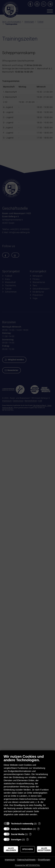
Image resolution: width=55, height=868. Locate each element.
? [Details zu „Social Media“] (30, 834)
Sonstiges (16, 839)
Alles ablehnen (11, 849)
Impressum (10, 860)
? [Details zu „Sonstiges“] (27, 839)
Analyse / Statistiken (22, 829)
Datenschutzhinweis (26, 860)
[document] (27, 787)
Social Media (18, 834)
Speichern (27, 849)
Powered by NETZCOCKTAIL (27, 865)
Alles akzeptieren (44, 849)
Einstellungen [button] (44, 860)
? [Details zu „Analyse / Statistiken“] (38, 829)
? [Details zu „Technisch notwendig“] (39, 824)
